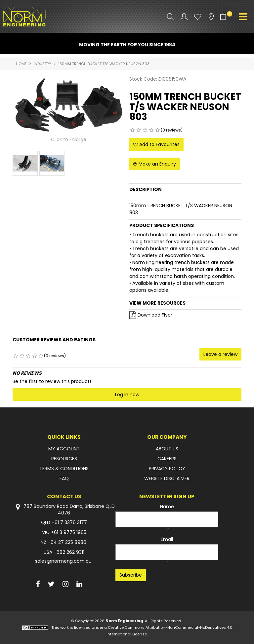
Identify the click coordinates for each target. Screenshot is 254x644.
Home (21, 64)
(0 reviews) (172, 130)
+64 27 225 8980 (67, 542)
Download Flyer (155, 315)
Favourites (198, 17)
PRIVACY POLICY (167, 469)
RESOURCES (64, 459)
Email (167, 539)
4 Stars (151, 130)
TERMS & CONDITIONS (64, 469)
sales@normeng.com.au (63, 561)
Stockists (211, 17)
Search (170, 17)
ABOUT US (167, 449)
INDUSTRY (42, 64)
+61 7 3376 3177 (69, 522)
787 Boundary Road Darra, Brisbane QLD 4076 (64, 510)
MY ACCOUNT (64, 449)
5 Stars (158, 130)
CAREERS (167, 459)
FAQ (64, 478)
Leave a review (220, 354)
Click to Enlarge (69, 139)
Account (184, 17)
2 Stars (139, 130)
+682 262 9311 (69, 552)
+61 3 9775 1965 (69, 532)
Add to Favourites (159, 144)
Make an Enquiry (157, 164)
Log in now (127, 395)
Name (167, 507)
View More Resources (157, 303)
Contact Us (64, 496)
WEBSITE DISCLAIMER (167, 478)
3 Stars (145, 130)
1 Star (132, 130)
